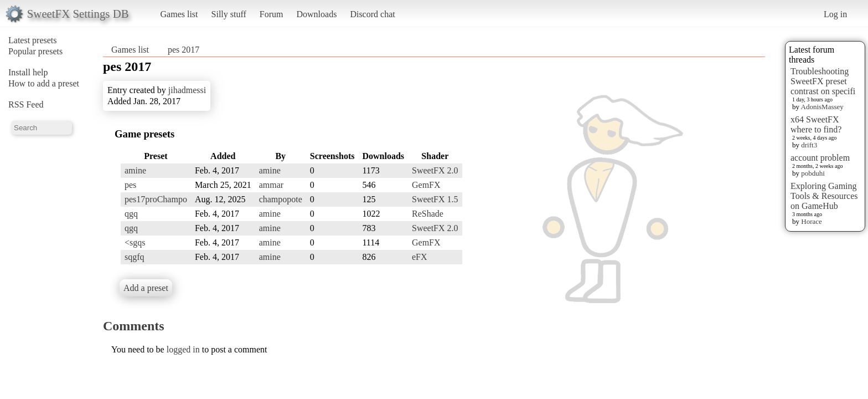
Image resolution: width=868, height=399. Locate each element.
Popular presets (35, 51)
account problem (820, 158)
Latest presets (33, 40)
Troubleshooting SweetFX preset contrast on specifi (823, 81)
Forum (272, 14)
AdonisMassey (822, 107)
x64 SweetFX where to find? (816, 124)
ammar (271, 185)
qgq (131, 214)
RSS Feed (26, 104)
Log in (835, 14)
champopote (281, 199)
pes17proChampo (156, 199)
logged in (183, 349)
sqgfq (135, 257)
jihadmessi (187, 90)
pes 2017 (184, 50)
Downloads (316, 14)
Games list (179, 14)
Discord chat (372, 14)
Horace (812, 221)
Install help (28, 72)
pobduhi (813, 173)
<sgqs (135, 242)
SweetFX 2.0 (435, 170)
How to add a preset (44, 83)
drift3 (809, 145)
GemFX (426, 185)
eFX (420, 257)
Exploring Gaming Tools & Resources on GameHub (824, 196)
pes (130, 185)
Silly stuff (229, 14)
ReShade (428, 214)
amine (135, 170)
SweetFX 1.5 (435, 199)
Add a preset (146, 288)
